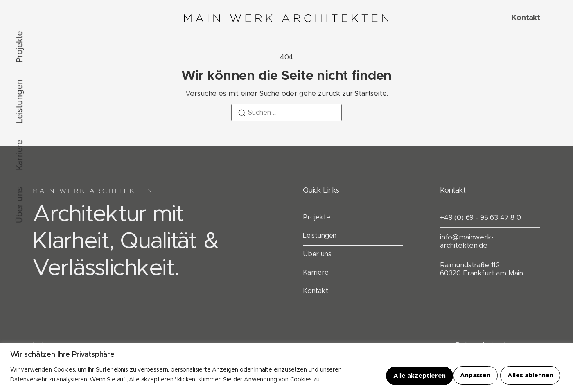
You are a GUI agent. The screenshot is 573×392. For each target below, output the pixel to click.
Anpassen (400, 375)
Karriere (20, 155)
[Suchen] (242, 114)
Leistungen (20, 101)
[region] (286, 368)
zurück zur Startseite (352, 93)
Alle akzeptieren (528, 375)
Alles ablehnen (458, 375)
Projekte (20, 47)
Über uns (20, 205)
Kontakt (316, 292)
